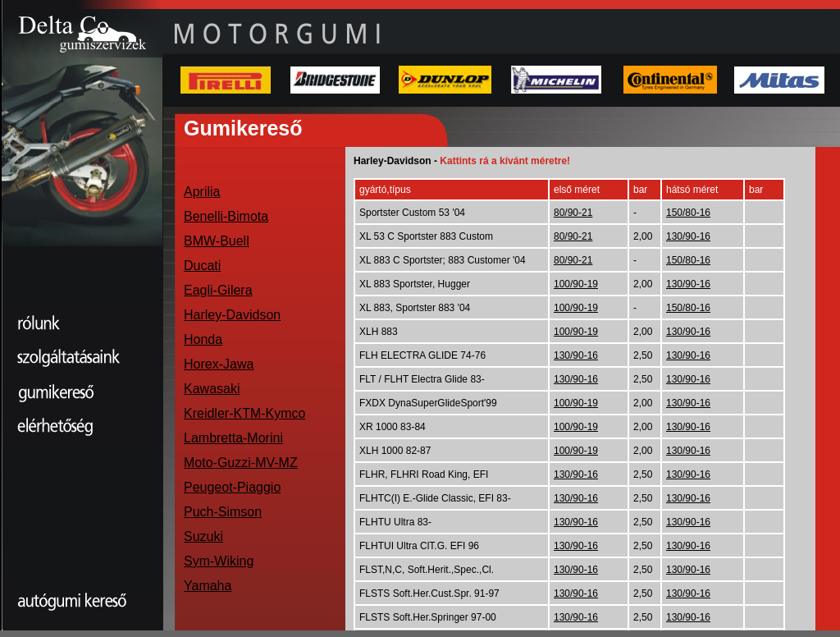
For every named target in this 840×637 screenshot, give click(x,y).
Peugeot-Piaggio (232, 487)
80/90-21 (573, 213)
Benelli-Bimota (226, 216)
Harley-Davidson (232, 315)
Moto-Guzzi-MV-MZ (241, 463)
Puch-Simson (223, 512)
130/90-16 (688, 236)
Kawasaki (212, 389)
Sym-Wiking (219, 561)
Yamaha (208, 586)
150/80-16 (688, 213)
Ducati (202, 266)
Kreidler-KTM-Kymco (244, 413)
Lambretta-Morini (233, 438)
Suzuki (203, 536)
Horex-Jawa (219, 364)
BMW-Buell (217, 241)
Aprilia (202, 192)
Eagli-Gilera (218, 290)
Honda (203, 339)
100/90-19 (576, 284)
